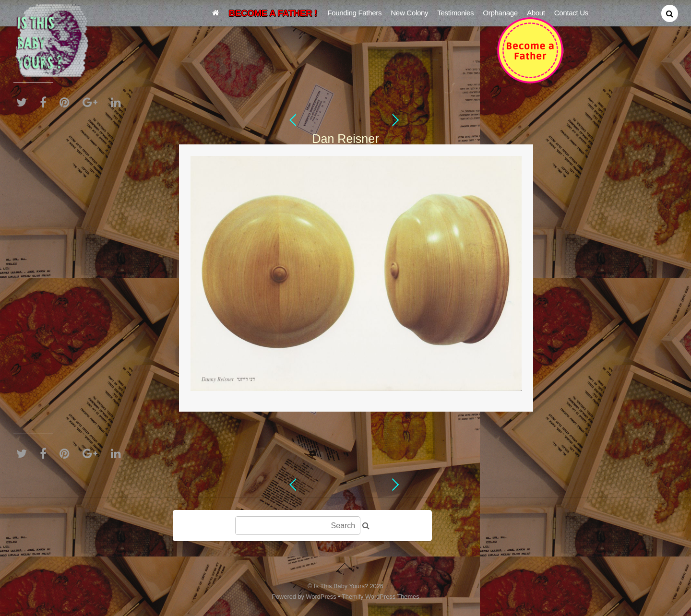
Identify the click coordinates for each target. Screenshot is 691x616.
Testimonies (455, 13)
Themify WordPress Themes (381, 597)
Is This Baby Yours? (341, 586)
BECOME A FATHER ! (273, 13)
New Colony (409, 13)
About (536, 13)
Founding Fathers (354, 13)
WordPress (321, 597)
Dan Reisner (346, 139)
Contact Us (571, 13)
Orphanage (500, 13)
